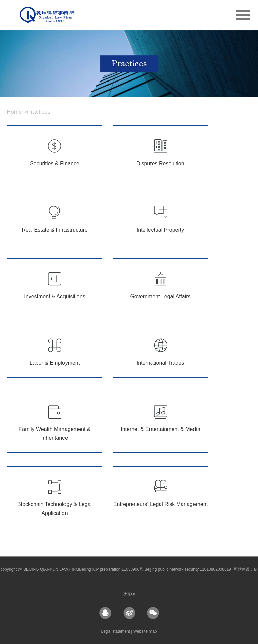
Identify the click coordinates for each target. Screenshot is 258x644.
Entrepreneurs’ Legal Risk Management (160, 504)
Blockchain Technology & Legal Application (55, 509)
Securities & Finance (55, 164)
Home (14, 112)
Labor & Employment (55, 363)
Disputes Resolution (160, 164)
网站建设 (242, 569)
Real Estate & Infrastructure (55, 230)
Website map (145, 631)
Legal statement (116, 631)
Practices (39, 112)
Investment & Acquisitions (54, 296)
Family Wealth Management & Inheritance (54, 434)
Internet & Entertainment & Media (160, 429)
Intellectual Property (160, 230)
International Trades (160, 363)
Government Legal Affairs (160, 296)
